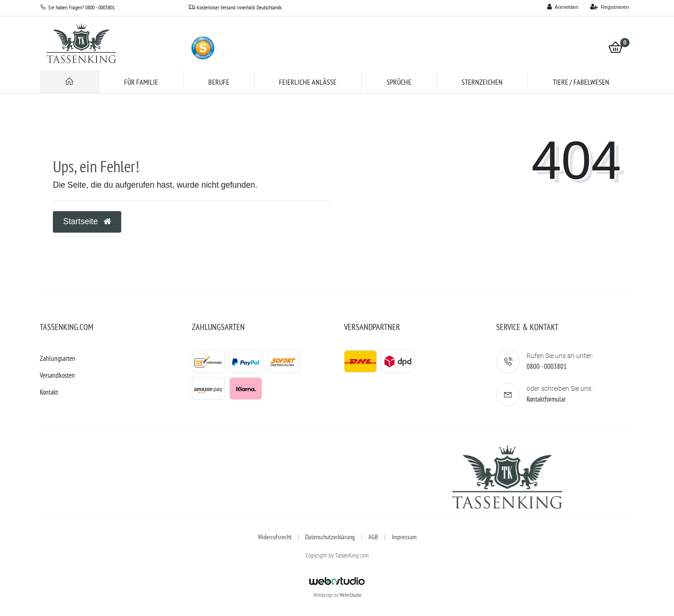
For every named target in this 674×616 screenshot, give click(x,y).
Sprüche (399, 82)
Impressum (404, 537)
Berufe (219, 82)
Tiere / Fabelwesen (581, 82)
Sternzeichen (482, 82)
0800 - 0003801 (547, 366)
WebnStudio (350, 595)
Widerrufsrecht (275, 537)
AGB (373, 537)
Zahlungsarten (58, 358)
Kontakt (49, 392)
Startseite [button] (87, 221)
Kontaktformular (546, 399)
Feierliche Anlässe (308, 82)
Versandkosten (57, 375)
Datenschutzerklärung (330, 537)
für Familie (141, 82)
